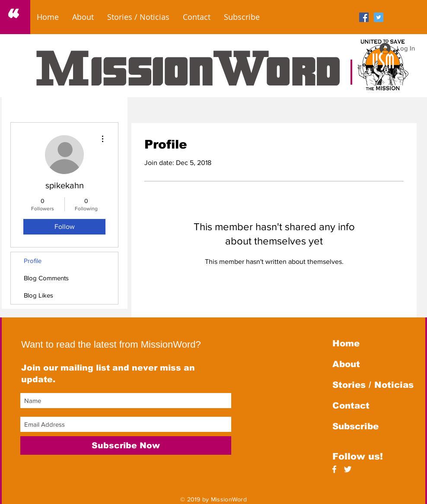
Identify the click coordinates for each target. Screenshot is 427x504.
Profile (33, 261)
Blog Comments (46, 278)
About (346, 364)
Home (346, 343)
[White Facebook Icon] (334, 469)
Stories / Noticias (373, 385)
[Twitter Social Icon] (379, 17)
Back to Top (14, 465)
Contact (351, 406)
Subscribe (355, 426)
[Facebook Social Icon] (364, 17)
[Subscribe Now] (126, 445)
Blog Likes (38, 295)
